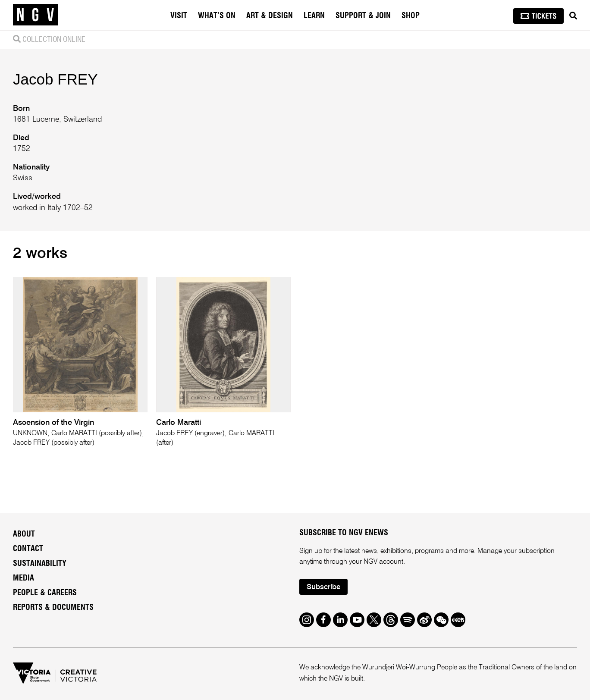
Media (24, 578)
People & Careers (45, 593)
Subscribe (323, 587)
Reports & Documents (53, 608)
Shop (411, 16)
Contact (28, 549)
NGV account (383, 562)
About (24, 534)
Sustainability (40, 564)
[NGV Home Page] (35, 15)
